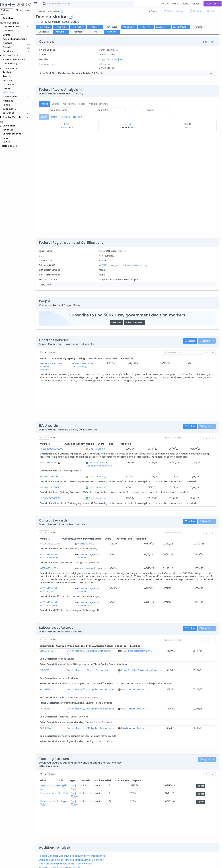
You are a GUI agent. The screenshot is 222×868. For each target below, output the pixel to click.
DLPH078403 (51, 638)
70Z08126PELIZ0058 (54, 541)
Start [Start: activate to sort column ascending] (167, 444)
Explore (206, 758)
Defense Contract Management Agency (101, 463)
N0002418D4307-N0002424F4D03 (62, 582)
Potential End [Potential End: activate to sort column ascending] (184, 536)
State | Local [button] (27, 10)
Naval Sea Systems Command (117, 363)
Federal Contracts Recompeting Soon (64, 840)
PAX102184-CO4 (53, 671)
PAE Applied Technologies (106, 671)
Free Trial (119, 322)
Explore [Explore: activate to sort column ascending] (205, 753)
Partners (66, 32)
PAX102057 (50, 703)
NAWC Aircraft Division (142, 671)
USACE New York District (106, 562)
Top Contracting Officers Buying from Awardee (70, 836)
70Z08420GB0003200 (56, 449)
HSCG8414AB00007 (54, 473)
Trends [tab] (49, 104)
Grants (11, 35)
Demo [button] (186, 4)
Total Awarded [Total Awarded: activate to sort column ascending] (159, 753)
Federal (9, 10)
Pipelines (12, 43)
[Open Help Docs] (66, 12)
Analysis (65, 27)
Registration (82, 27)
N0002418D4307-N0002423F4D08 (62, 593)
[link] (213, 438)
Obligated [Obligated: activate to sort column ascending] (188, 634)
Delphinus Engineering (104, 638)
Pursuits (11, 47)
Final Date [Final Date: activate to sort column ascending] (185, 359)
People (11, 105)
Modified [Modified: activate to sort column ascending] (201, 444)
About (44, 864)
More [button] (164, 4)
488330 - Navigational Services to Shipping (126, 265)
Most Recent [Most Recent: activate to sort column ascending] (185, 753)
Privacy (74, 864)
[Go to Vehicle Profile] (63, 463)
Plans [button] (175, 4)
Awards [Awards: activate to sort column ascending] (139, 753)
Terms (64, 864)
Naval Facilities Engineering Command (151, 655)
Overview (49, 27)
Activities (12, 51)
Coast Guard (86, 449)
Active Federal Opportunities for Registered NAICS (71, 848)
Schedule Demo (137, 322)
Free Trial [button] (213, 4)
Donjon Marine (74, 638)
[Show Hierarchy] (121, 50)
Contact (54, 864)
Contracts (13, 31)
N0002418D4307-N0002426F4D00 (62, 551)
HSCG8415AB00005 (54, 495)
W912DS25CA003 (53, 562)
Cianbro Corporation (104, 655)
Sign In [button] (196, 4)
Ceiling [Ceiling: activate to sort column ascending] (148, 359)
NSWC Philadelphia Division (144, 638)
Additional (116, 32)
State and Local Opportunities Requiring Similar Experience (76, 832)
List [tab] (205, 42)
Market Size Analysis (54, 844)
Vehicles (12, 80)
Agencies (12, 101)
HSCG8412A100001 (54, 484)
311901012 (49, 655)
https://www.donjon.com (116, 59)
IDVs (150, 27)
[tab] (48, 117)
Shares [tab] (60, 104)
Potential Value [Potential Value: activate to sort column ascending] (145, 536)
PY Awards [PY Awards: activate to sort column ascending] (203, 359)
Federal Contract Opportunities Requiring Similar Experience (76, 828)
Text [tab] (212, 42)
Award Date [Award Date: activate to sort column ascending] (165, 359)
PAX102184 (49, 687)
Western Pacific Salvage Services (62, 363)
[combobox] (92, 4)
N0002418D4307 (53, 463)
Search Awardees (52, 11)
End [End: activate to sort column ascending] (182, 444)
